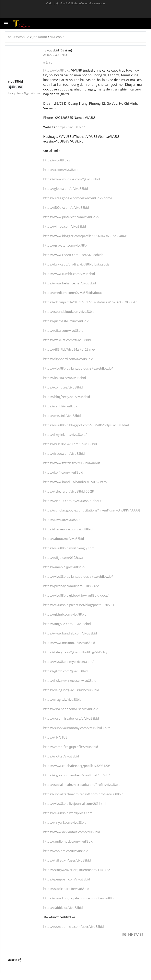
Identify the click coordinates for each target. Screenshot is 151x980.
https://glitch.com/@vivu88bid (65, 671)
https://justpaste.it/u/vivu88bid (66, 321)
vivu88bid (57, 37)
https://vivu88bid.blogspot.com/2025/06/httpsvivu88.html (86, 425)
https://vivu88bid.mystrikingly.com (69, 548)
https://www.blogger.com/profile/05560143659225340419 (86, 236)
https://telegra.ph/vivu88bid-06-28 (69, 491)
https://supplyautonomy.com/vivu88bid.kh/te (77, 728)
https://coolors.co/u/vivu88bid (66, 851)
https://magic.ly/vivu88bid (62, 700)
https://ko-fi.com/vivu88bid (63, 472)
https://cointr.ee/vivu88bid (63, 387)
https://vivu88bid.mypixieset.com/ (68, 662)
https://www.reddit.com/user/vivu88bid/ (73, 255)
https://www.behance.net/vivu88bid (70, 283)
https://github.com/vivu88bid (65, 614)
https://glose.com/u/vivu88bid (66, 189)
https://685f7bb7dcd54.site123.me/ (69, 349)
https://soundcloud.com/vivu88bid (69, 312)
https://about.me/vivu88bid (64, 539)
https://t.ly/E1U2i (56, 737)
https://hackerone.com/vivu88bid (68, 529)
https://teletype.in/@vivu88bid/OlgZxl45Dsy (75, 652)
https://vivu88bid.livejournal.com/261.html (75, 804)
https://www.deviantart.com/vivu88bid (72, 832)
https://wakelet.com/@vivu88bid (67, 340)
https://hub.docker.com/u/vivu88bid (70, 444)
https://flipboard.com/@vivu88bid (68, 359)
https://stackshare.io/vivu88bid (66, 889)
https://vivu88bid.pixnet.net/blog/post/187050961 (80, 605)
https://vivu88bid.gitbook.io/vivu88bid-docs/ (76, 595)
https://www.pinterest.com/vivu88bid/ (71, 217)
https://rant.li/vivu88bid (61, 406)
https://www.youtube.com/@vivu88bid (72, 179)
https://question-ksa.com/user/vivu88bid (74, 927)
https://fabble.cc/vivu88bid (63, 908)
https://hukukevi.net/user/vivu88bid (70, 681)
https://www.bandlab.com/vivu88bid (70, 633)
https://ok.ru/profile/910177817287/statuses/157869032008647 (90, 302)
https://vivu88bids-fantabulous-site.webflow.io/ (78, 368)
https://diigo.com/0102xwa (63, 558)
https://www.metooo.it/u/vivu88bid (69, 643)
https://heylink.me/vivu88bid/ (65, 435)
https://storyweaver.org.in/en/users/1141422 (77, 870)
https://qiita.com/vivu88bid (63, 331)
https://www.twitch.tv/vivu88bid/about (72, 463)
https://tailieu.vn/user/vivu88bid (67, 860)
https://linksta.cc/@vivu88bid (65, 378)
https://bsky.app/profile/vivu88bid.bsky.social (77, 264)
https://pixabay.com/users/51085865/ (71, 586)
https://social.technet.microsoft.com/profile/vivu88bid (83, 794)
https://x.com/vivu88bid (61, 170)
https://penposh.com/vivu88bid (67, 879)
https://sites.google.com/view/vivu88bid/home (78, 198)
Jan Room (40, 37)
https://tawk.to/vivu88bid (62, 520)
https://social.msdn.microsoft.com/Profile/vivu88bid (82, 785)
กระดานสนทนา (19, 37)
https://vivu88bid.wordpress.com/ (68, 813)
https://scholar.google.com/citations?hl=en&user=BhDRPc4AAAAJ (92, 510)
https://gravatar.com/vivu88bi (65, 245)
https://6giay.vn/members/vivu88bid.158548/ (76, 775)
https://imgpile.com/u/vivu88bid (67, 624)
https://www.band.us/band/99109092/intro (75, 482)
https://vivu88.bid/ (57, 70)
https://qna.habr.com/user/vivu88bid (71, 709)
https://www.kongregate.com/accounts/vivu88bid (80, 898)
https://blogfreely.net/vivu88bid (67, 397)
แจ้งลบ (48, 62)
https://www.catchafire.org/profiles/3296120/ (77, 766)
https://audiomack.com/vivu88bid (68, 841)
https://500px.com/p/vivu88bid (66, 208)
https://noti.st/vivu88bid (61, 756)
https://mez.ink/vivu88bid (62, 416)
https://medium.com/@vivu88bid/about (73, 293)
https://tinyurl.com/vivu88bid (65, 823)
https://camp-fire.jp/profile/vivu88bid (71, 747)
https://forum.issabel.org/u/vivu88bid (71, 718)
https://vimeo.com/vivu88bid (65, 226)
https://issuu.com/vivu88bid (64, 454)
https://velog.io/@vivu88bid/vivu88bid (71, 690)
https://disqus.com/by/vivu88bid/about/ (73, 501)
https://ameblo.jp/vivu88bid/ (64, 567)
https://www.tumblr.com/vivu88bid (69, 274)
